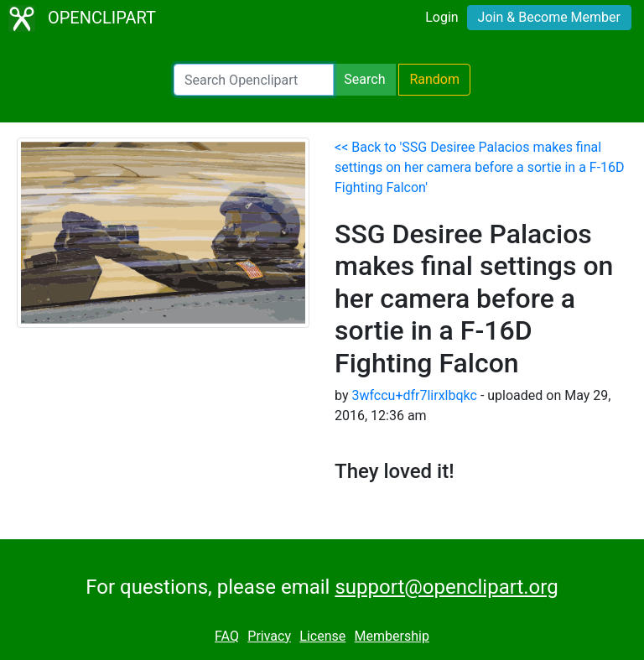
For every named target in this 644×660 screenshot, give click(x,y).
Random (434, 79)
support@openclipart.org (446, 587)
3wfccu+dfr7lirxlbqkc (414, 395)
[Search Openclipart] (254, 80)
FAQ (227, 636)
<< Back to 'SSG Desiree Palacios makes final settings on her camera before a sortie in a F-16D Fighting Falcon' (480, 167)
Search (364, 79)
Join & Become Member (549, 17)
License (322, 636)
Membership (392, 636)
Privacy (269, 636)
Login (441, 17)
